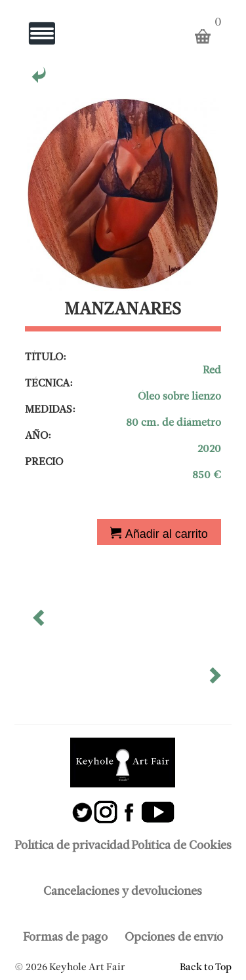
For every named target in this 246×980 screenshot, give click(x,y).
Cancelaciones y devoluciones (123, 892)
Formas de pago (65, 938)
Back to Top (206, 968)
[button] (40, 622)
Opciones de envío (174, 938)
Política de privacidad (72, 846)
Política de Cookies (181, 846)
